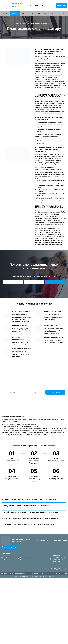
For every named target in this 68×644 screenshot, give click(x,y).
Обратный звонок (62, 6)
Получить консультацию (10, 547)
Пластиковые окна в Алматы (40, 573)
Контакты (52, 13)
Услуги (23, 13)
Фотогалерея (62, 13)
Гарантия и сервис (41, 13)
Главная (5, 13)
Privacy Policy (39, 576)
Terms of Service (48, 576)
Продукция (14, 13)
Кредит (32, 13)
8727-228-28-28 (37, 6)
